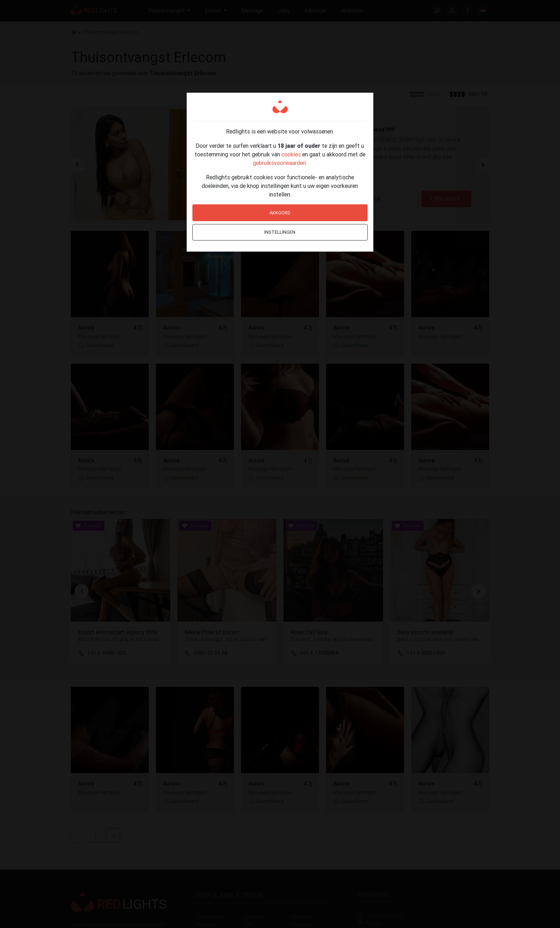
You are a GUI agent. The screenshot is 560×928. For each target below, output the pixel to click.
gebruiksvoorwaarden (279, 163)
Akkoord (280, 213)
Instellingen (280, 232)
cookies (291, 154)
